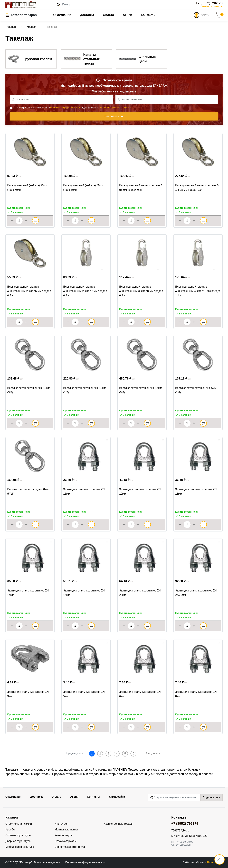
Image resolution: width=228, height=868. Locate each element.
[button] (21, 15)
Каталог (12, 817)
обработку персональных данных (115, 108)
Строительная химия (19, 824)
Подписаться (211, 797)
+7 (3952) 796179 (209, 3)
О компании (62, 15)
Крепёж (10, 830)
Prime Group (215, 862)
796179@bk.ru (180, 831)
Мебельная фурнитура (20, 847)
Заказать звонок (212, 6)
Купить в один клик (19, 208)
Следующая (152, 753)
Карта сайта (117, 797)
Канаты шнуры (64, 835)
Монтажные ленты (66, 830)
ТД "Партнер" (24, 862)
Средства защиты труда (70, 847)
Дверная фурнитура (18, 841)
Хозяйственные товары (118, 824)
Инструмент (62, 824)
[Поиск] (112, 5)
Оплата (108, 15)
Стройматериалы (66, 841)
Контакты (148, 15)
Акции (127, 15)
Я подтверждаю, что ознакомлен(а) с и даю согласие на (73, 108)
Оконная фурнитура (18, 835)
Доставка (87, 15)
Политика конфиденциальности (85, 862)
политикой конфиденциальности (66, 108)
